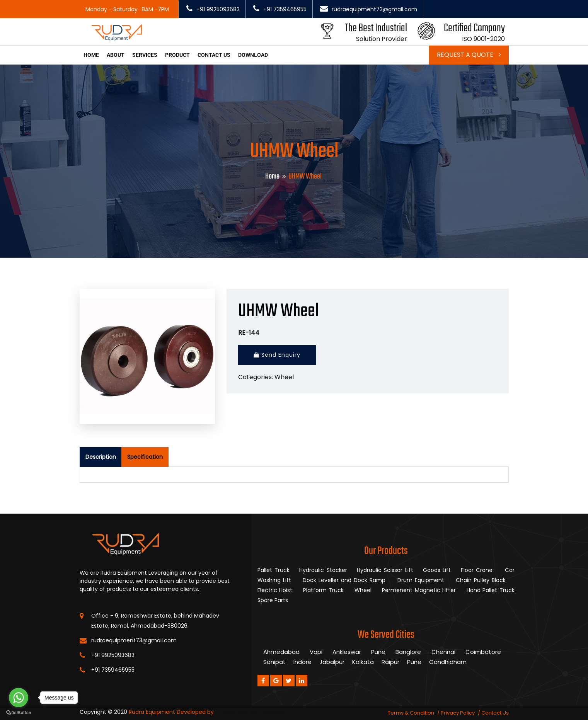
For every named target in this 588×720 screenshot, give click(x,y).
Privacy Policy (458, 713)
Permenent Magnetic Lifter (420, 590)
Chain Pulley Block (482, 580)
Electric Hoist (276, 590)
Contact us (214, 55)
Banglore (408, 652)
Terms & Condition (411, 713)
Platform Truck (325, 590)
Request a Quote (469, 55)
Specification (145, 457)
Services (145, 55)
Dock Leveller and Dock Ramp (345, 580)
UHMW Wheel (278, 311)
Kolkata (363, 662)
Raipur (390, 662)
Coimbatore (483, 652)
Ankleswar (347, 652)
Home (91, 55)
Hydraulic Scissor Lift (385, 570)
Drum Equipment (422, 580)
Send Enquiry (277, 355)
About (116, 55)
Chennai (443, 652)
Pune (378, 652)
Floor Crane (478, 570)
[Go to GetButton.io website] (19, 712)
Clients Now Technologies (250, 712)
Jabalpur (332, 662)
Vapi (316, 652)
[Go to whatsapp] (19, 698)
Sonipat (274, 662)
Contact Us (495, 713)
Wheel (284, 377)
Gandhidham (448, 662)
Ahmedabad (281, 652)
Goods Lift (437, 570)
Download (253, 55)
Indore (303, 662)
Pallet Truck (274, 570)
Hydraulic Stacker (323, 570)
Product (177, 55)
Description (101, 457)
